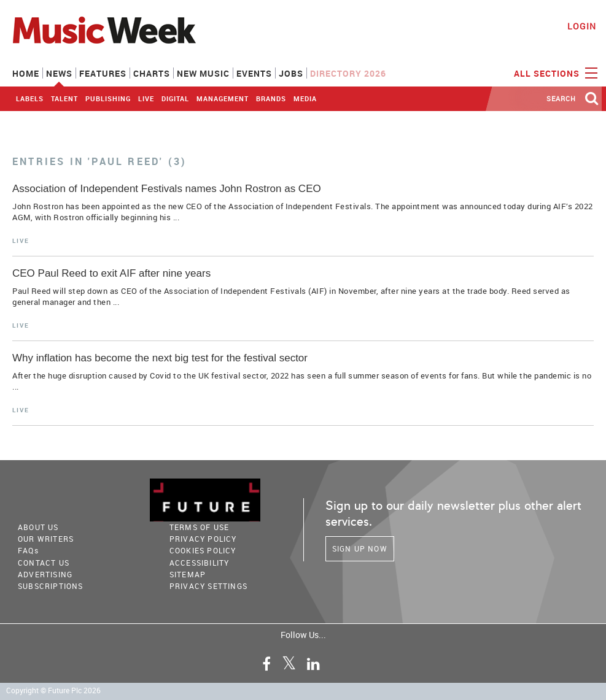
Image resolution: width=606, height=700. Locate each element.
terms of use (199, 527)
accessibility (200, 563)
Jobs (291, 73)
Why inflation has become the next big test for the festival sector (160, 358)
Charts (152, 73)
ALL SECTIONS (554, 72)
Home (26, 73)
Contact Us (44, 563)
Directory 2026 (348, 73)
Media (305, 98)
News (59, 73)
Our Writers (46, 539)
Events (254, 73)
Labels (30, 98)
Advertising (45, 574)
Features (103, 73)
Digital (175, 98)
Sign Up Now (360, 548)
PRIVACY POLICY (203, 539)
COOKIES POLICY (203, 550)
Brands (271, 98)
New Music (203, 73)
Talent (64, 98)
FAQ (28, 550)
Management (223, 98)
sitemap (188, 574)
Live (146, 98)
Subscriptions (51, 586)
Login (582, 26)
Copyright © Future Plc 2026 (53, 690)
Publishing (108, 98)
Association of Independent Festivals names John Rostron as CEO (167, 189)
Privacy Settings (208, 586)
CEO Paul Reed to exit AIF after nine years (111, 273)
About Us (38, 527)
